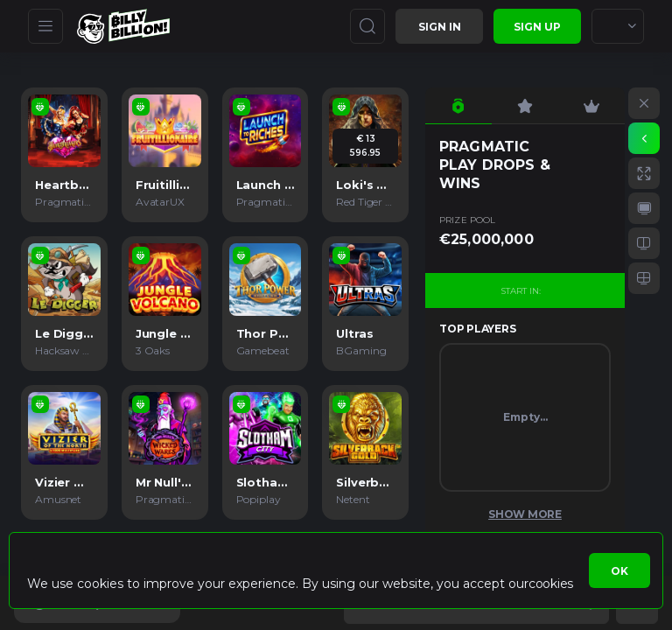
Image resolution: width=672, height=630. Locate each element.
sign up (537, 27)
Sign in (440, 27)
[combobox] (618, 26)
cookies (551, 584)
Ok (619, 571)
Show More (525, 514)
